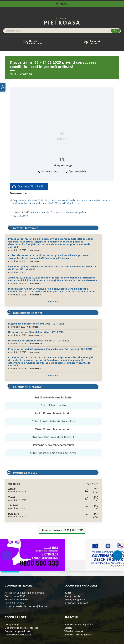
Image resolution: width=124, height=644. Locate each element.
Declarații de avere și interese (21, 628)
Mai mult (53, 301)
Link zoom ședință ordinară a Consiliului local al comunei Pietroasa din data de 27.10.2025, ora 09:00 (52, 268)
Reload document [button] (49, 171)
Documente (26, 74)
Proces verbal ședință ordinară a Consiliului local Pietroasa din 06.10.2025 (50, 349)
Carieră (68, 628)
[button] (3, 87)
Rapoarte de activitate (18, 635)
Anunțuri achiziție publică (79, 624)
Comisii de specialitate (18, 631)
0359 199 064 (21, 600)
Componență (12, 624)
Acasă (13, 74)
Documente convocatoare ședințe (69, 212)
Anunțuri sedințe (41, 212)
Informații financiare (76, 603)
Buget (68, 593)
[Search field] (44, 31)
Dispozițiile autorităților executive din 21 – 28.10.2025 (39, 341)
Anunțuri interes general (78, 635)
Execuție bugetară (75, 600)
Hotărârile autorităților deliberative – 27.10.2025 (36, 332)
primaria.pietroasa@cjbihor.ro (30, 606)
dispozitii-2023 (20, 216)
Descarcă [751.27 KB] (30, 186)
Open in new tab (76, 171)
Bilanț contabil (73, 596)
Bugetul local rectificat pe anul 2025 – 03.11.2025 (36, 324)
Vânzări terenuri (74, 631)
